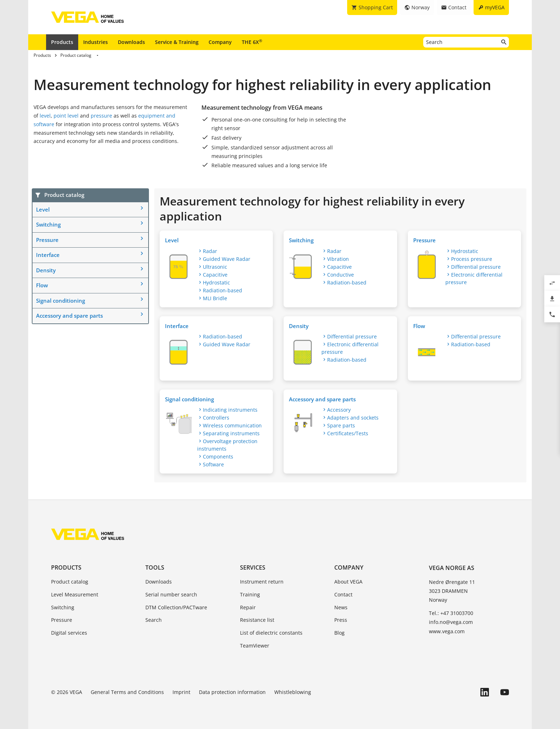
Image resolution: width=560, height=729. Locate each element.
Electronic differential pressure (474, 278)
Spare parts (341, 425)
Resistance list (257, 620)
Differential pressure (476, 267)
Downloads (131, 42)
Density (46, 270)
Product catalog (70, 582)
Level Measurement (75, 594)
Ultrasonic (215, 267)
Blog (339, 633)
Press (341, 620)
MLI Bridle (215, 298)
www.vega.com (447, 631)
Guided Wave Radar (227, 259)
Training (250, 594)
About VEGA (348, 582)
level (45, 116)
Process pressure (472, 259)
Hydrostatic (216, 282)
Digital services (69, 633)
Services (253, 567)
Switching (48, 224)
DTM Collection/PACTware (176, 607)
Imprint (181, 692)
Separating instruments (231, 433)
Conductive (341, 275)
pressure (101, 116)
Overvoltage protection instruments (227, 445)
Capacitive (215, 275)
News (341, 607)
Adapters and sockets (353, 418)
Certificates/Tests (348, 433)
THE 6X (252, 42)
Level (43, 209)
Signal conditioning (61, 301)
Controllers (216, 418)
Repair (248, 607)
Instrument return (262, 582)
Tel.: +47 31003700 (451, 613)
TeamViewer (255, 646)
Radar (210, 251)
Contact (343, 594)
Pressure (47, 240)
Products (62, 42)
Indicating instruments (230, 410)
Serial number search (171, 594)
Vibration (338, 259)
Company (220, 42)
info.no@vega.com (451, 622)
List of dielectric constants (271, 633)
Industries (96, 42)
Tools (155, 567)
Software (213, 464)
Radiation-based (222, 290)
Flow (42, 285)
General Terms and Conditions (127, 692)
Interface (48, 255)
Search (154, 620)
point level (66, 116)
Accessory (339, 410)
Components (218, 457)
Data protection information (232, 692)
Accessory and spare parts (69, 316)
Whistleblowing (293, 692)
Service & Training (177, 42)
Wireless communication (232, 425)
